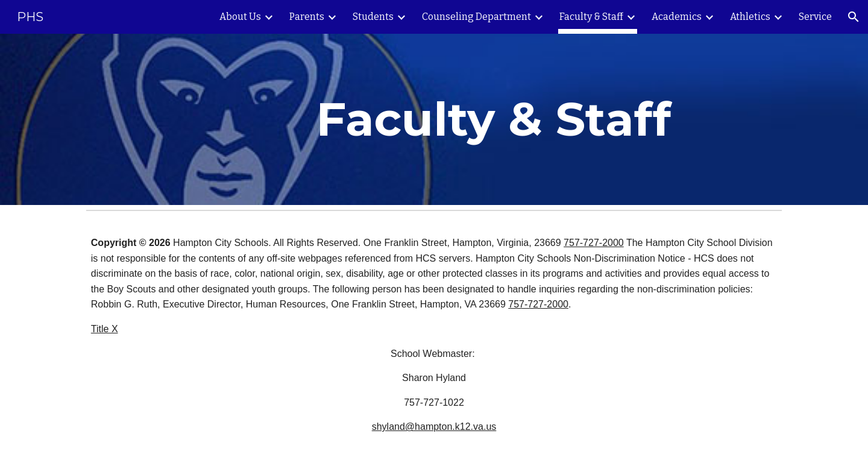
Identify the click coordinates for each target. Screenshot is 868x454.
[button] (854, 17)
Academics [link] (677, 17)
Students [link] (373, 17)
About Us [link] (240, 17)
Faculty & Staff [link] (591, 17)
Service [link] (815, 17)
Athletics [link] (750, 17)
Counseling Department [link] (476, 17)
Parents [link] (307, 17)
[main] (494, 119)
